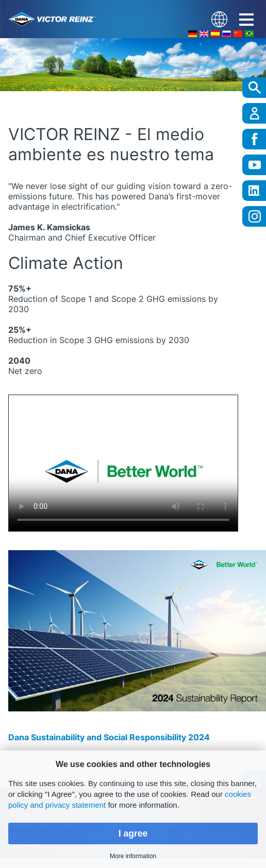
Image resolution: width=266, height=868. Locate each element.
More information (133, 856)
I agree (133, 833)
